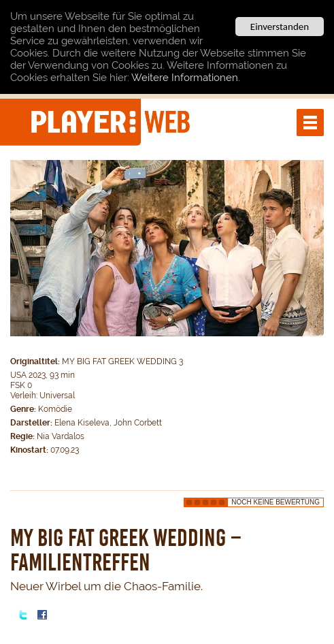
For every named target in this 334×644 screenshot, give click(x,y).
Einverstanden (280, 27)
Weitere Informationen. (186, 78)
